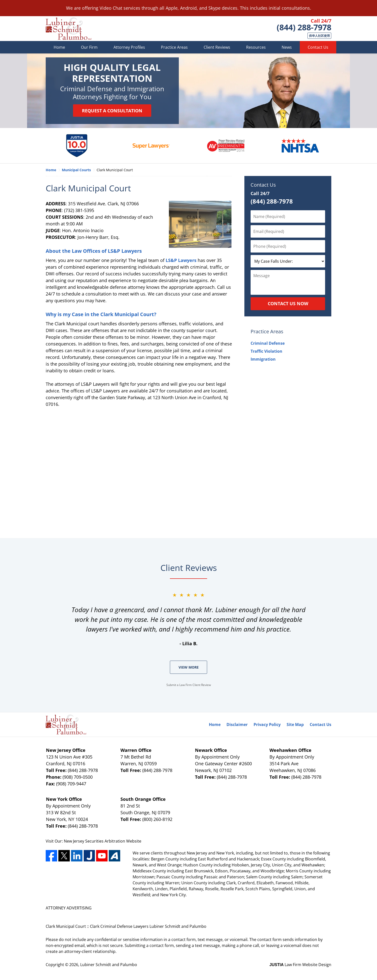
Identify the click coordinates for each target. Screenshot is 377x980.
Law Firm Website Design (300, 965)
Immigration (263, 359)
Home (59, 47)
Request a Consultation (112, 111)
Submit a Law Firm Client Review (189, 685)
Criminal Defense (268, 343)
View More (189, 667)
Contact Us (318, 47)
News (287, 47)
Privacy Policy (267, 724)
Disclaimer (237, 724)
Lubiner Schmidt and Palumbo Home (69, 29)
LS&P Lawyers (181, 260)
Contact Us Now (288, 303)
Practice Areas (174, 47)
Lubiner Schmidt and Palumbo (109, 965)
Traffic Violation (266, 351)
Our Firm (89, 47)
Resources (256, 47)
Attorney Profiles (129, 47)
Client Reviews (217, 47)
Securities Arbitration (106, 841)
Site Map (295, 724)
